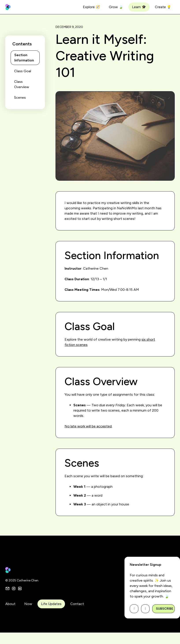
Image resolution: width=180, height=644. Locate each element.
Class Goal (23, 71)
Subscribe (165, 609)
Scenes (20, 97)
